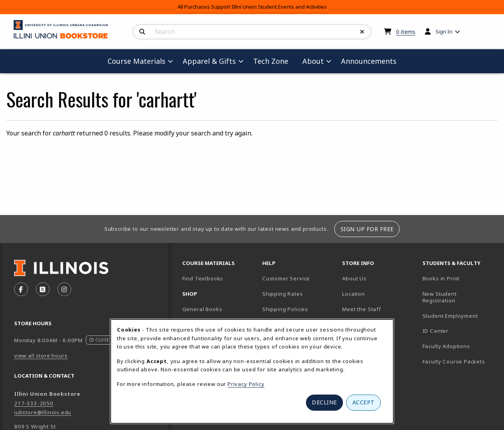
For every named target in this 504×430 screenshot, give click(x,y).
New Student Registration (440, 297)
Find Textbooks (203, 278)
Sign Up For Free (367, 229)
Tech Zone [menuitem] (274, 61)
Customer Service (286, 278)
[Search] (142, 32)
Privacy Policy (246, 384)
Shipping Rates (283, 294)
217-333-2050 (34, 403)
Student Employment (459, 316)
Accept (364, 402)
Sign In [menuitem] (444, 32)
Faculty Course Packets (454, 361)
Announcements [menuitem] (369, 61)
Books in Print (459, 278)
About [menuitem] (313, 61)
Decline (324, 402)
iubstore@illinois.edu (43, 412)
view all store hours (41, 356)
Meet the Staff (362, 309)
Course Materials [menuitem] (136, 61)
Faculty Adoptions (446, 346)
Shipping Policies (285, 309)
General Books (202, 309)
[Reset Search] (362, 32)
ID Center (459, 331)
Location (354, 294)
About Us (354, 278)
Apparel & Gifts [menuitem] (209, 61)
